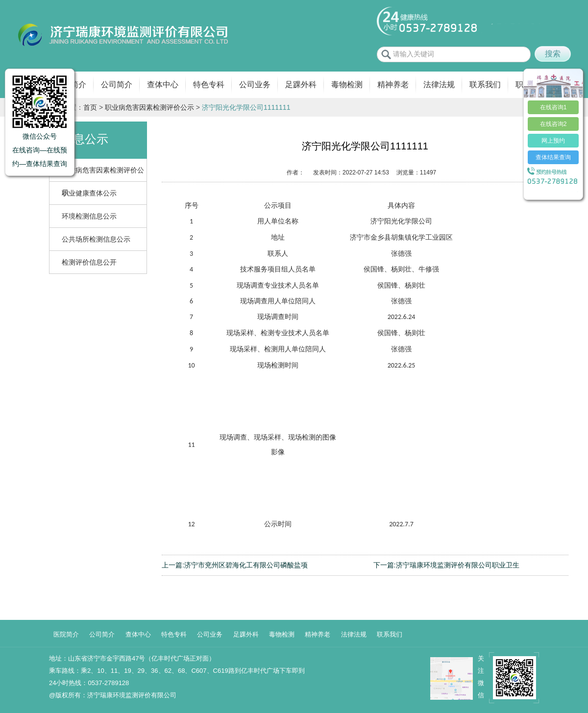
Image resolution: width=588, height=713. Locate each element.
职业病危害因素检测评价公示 (149, 107)
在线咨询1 (553, 107)
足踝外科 (301, 85)
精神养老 (393, 85)
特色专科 (209, 85)
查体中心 (163, 85)
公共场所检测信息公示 (96, 239)
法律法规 (439, 85)
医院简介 (66, 634)
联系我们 (485, 85)
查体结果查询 (553, 157)
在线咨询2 (553, 124)
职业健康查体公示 (89, 193)
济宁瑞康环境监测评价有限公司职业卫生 (458, 565)
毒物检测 (347, 85)
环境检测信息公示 (89, 216)
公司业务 (255, 85)
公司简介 (117, 85)
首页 (90, 107)
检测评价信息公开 (89, 262)
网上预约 (553, 141)
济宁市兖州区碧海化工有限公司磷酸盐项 (246, 565)
